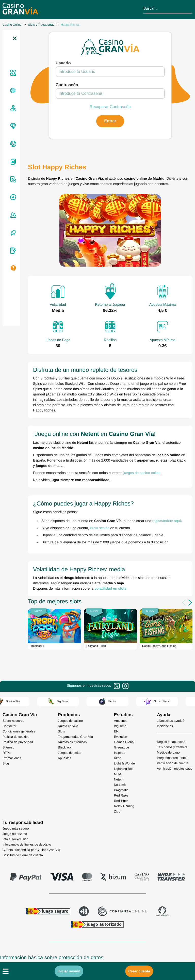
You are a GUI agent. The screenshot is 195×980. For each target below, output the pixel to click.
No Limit (120, 785)
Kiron (118, 758)
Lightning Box (124, 769)
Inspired (120, 753)
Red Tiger (121, 801)
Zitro (117, 811)
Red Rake (121, 795)
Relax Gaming (124, 806)
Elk (116, 731)
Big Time (120, 726)
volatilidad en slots (110, 588)
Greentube (122, 747)
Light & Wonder (125, 763)
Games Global (124, 742)
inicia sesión (100, 528)
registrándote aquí (167, 521)
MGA (118, 774)
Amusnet (120, 721)
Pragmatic (121, 790)
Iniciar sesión (69, 971)
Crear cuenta (139, 971)
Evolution (121, 737)
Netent (119, 779)
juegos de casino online (142, 473)
